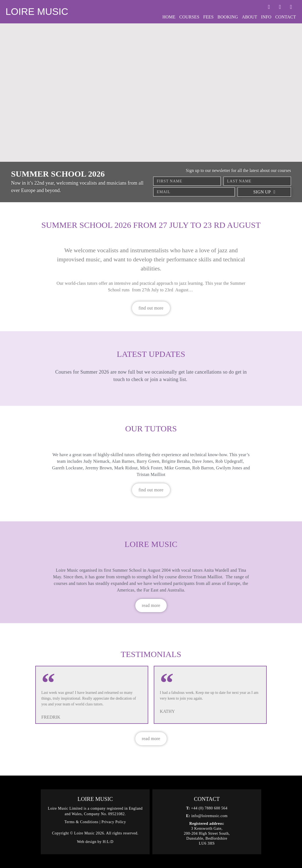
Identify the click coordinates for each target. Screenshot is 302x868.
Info (266, 17)
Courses (189, 17)
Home (169, 17)
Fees (208, 17)
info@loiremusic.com (209, 816)
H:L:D (108, 842)
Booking (228, 17)
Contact (286, 17)
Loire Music (37, 11)
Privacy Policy (114, 822)
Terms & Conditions (81, 822)
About (250, 17)
